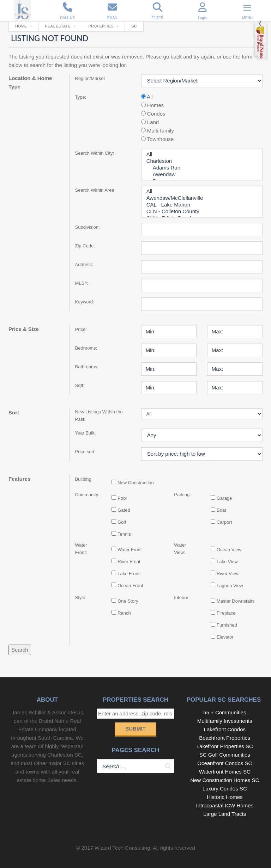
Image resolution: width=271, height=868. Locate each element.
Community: (86, 495)
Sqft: (80, 385)
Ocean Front (130, 586)
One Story (128, 601)
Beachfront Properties (225, 738)
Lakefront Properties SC (225, 746)
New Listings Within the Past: (99, 415)
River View (228, 574)
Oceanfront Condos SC (225, 763)
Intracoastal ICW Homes (225, 805)
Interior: (182, 598)
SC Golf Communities (225, 755)
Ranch (124, 613)
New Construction (136, 483)
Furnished (227, 625)
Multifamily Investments (225, 721)
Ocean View (229, 550)
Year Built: (86, 433)
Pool (122, 498)
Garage (224, 498)
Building (83, 479)
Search (20, 650)
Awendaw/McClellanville (202, 198)
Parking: (182, 495)
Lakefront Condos (225, 729)
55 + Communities (225, 712)
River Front (129, 562)
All (202, 155)
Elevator (225, 637)
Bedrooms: (86, 348)
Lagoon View (230, 586)
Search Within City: (95, 153)
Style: (81, 598)
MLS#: (82, 283)
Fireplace (226, 613)
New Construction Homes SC (225, 780)
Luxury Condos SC (225, 789)
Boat (221, 510)
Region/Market (90, 78)
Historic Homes (225, 797)
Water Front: (81, 549)
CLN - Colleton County (202, 212)
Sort (14, 413)
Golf (122, 522)
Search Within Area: (95, 190)
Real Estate (58, 26)
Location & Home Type (30, 82)
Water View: (180, 549)
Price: (81, 329)
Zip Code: (85, 246)
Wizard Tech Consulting (122, 848)
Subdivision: (88, 227)
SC (134, 26)
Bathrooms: (87, 367)
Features (20, 479)
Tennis (124, 534)
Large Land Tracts (225, 814)
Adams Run (202, 168)
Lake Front (128, 574)
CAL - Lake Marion (202, 205)
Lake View (227, 562)
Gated (124, 510)
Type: (81, 97)
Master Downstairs (236, 601)
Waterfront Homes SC (225, 772)
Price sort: (86, 452)
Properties (101, 26)
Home (21, 26)
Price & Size (24, 329)
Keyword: (85, 302)
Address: (84, 264)
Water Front (130, 550)
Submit (135, 729)
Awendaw (202, 175)
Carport (224, 522)
